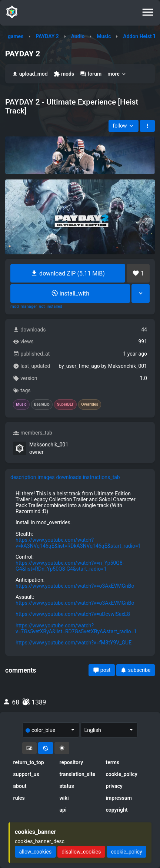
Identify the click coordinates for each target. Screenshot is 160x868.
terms (112, 762)
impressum (119, 798)
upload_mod (30, 74)
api (63, 810)
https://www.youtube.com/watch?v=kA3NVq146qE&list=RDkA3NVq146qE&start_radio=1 (78, 543)
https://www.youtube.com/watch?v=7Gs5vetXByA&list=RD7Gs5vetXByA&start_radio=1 (76, 628)
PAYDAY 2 (47, 36)
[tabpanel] (80, 568)
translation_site (78, 774)
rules (19, 798)
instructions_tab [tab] (101, 477)
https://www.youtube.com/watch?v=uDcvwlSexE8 (73, 614)
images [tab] (46, 477)
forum (91, 74)
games (16, 36)
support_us (26, 774)
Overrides (90, 405)
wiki (64, 798)
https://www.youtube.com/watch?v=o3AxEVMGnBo (75, 586)
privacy (114, 786)
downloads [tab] (69, 477)
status (67, 786)
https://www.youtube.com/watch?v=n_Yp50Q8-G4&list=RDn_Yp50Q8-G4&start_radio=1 (70, 566)
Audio (78, 36)
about (20, 786)
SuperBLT (66, 405)
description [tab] (23, 477)
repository (71, 762)
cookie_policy (121, 774)
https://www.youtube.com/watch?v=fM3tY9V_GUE (74, 643)
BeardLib (42, 405)
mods (64, 74)
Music (104, 36)
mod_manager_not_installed (36, 307)
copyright (116, 810)
